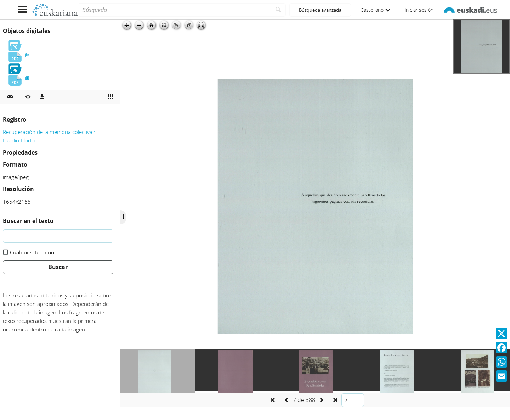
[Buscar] (279, 10)
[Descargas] (42, 97)
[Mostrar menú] (22, 10)
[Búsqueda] (174, 10)
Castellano (375, 10)
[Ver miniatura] (110, 97)
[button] (10, 97)
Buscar (58, 267)
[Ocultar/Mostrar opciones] (123, 217)
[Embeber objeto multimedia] (28, 97)
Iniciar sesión (419, 10)
